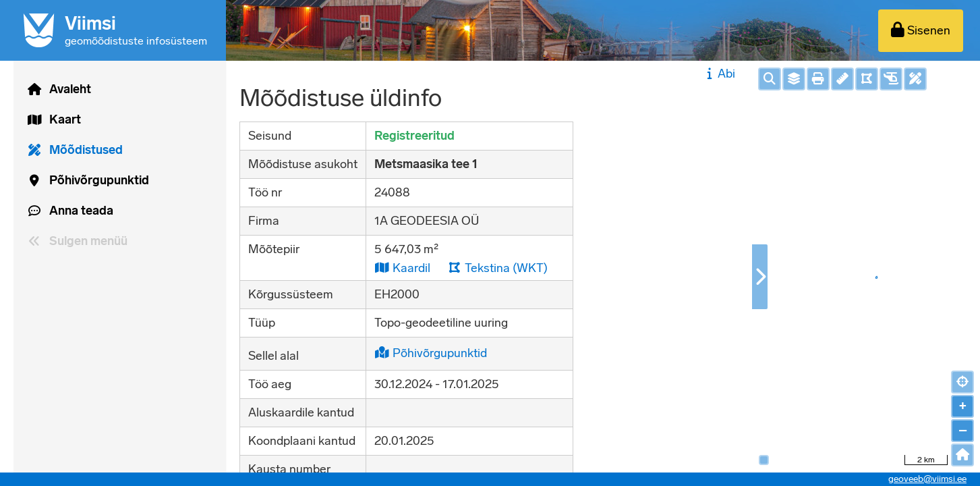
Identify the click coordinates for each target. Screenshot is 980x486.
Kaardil (402, 268)
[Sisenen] (921, 31)
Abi (719, 74)
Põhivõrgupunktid (431, 353)
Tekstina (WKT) (498, 268)
